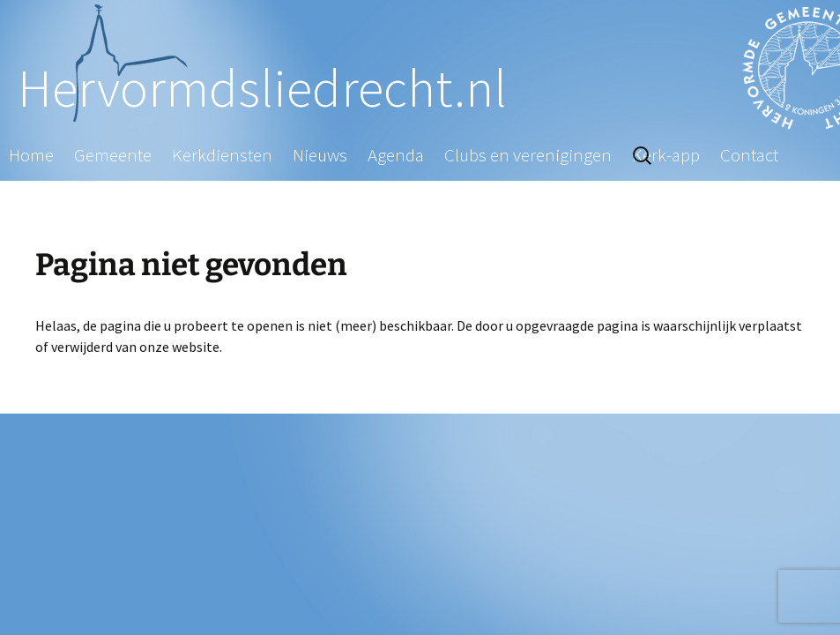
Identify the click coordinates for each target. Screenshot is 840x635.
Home (31, 155)
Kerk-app (666, 155)
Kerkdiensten (222, 155)
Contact (749, 155)
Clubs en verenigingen (528, 155)
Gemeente (113, 155)
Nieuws (320, 155)
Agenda (396, 155)
